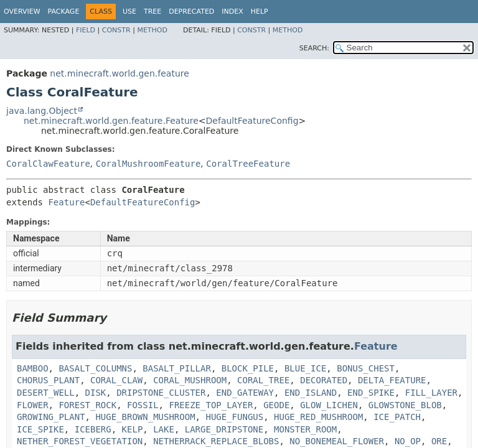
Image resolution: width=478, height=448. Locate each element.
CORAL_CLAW (116, 380)
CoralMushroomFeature (148, 164)
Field (86, 30)
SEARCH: (314, 48)
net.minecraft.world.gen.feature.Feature (111, 121)
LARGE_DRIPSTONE (224, 429)
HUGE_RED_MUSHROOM (318, 417)
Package (64, 12)
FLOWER (33, 405)
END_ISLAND (311, 393)
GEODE (276, 405)
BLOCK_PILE (248, 368)
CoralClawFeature (48, 164)
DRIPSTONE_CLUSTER (161, 393)
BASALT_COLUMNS (95, 368)
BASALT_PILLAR (177, 368)
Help (260, 12)
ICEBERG (93, 429)
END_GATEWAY (245, 393)
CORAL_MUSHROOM (190, 380)
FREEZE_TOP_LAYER (211, 405)
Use (129, 12)
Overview (22, 12)
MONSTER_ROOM (305, 429)
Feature (66, 202)
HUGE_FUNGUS (234, 417)
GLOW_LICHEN (329, 405)
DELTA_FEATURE (392, 380)
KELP (133, 429)
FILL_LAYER (431, 393)
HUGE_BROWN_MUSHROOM (145, 417)
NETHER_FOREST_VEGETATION (80, 441)
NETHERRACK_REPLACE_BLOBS (216, 441)
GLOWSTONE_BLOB (405, 405)
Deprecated (191, 12)
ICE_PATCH (397, 417)
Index (232, 12)
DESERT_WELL (46, 393)
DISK (96, 393)
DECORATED (324, 380)
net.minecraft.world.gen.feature (119, 73)
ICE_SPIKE (40, 429)
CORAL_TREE (263, 380)
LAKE (164, 429)
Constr (116, 30)
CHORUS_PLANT (48, 380)
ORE (439, 441)
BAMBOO (33, 368)
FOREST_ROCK (87, 405)
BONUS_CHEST (366, 368)
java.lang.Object (42, 111)
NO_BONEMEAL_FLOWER (337, 441)
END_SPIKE (371, 393)
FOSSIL (143, 405)
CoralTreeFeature (248, 164)
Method (152, 30)
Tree (152, 12)
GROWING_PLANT (51, 417)
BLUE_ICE (305, 368)
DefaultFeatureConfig (252, 121)
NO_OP (408, 441)
